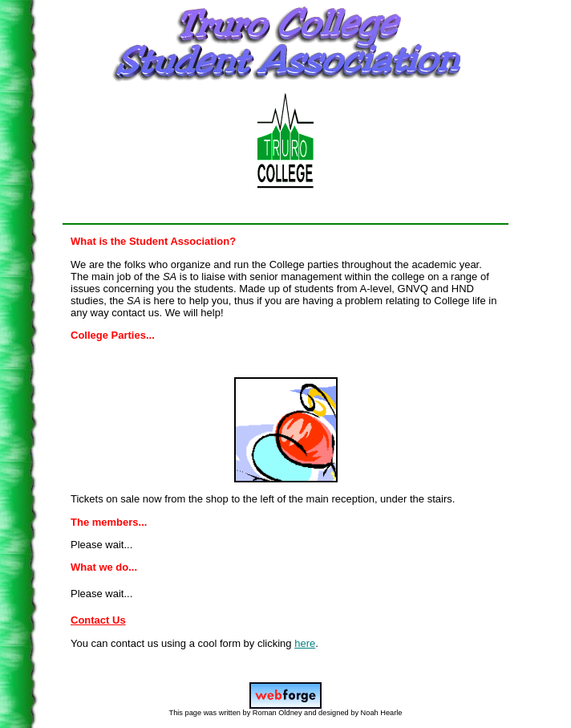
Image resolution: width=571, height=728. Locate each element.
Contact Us (98, 620)
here (305, 643)
